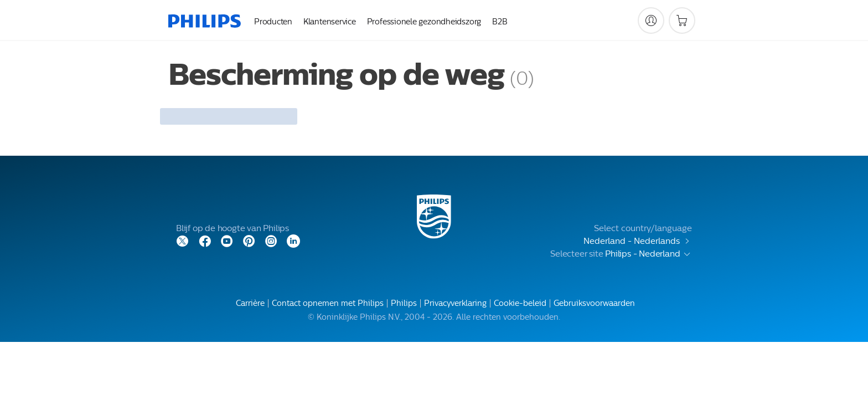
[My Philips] (651, 21)
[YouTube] (227, 240)
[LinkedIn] (293, 240)
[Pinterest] (249, 240)
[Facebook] (205, 240)
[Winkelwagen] (682, 21)
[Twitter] (183, 240)
